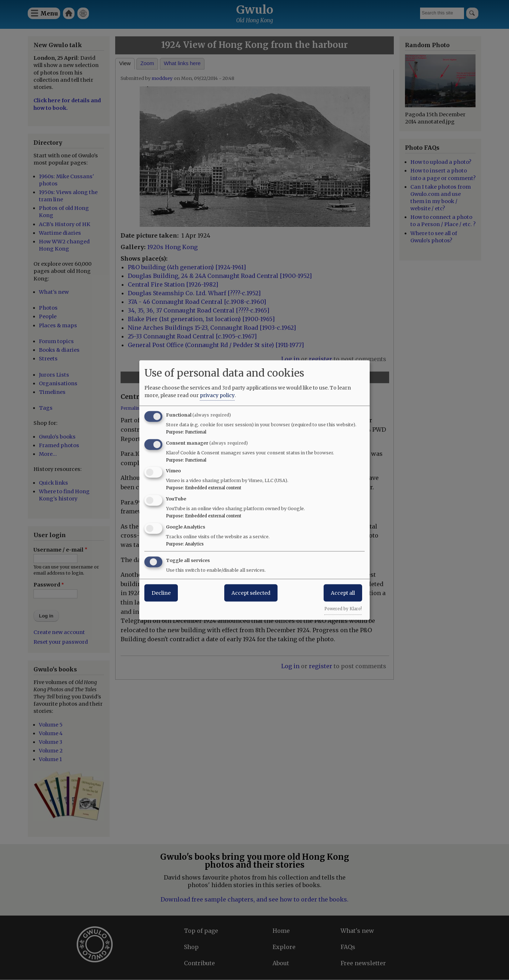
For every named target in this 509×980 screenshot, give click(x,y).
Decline (161, 593)
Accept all (343, 593)
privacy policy (217, 395)
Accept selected (251, 593)
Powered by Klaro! (343, 608)
